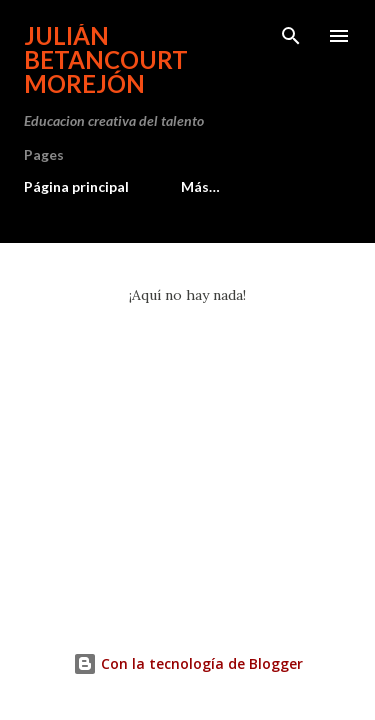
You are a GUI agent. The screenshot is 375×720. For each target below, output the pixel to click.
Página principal (76, 186)
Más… (200, 186)
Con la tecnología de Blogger (188, 663)
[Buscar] (291, 36)
